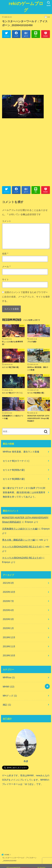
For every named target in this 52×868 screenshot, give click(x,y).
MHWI (9, 687)
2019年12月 (9, 637)
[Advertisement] (26, 66)
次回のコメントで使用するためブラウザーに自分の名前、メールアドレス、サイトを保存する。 (26, 297)
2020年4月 (8, 610)
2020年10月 (9, 592)
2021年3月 (8, 583)
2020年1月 (8, 628)
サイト (5, 279)
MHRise (9, 677)
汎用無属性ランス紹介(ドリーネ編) (20, 529)
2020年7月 (8, 601)
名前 (5, 254)
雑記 (7, 705)
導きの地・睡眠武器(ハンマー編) (19, 540)
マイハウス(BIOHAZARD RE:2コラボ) (22, 547)
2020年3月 (8, 619)
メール (6, 266)
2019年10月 (9, 655)
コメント (7, 221)
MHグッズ (10, 696)
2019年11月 (9, 646)
